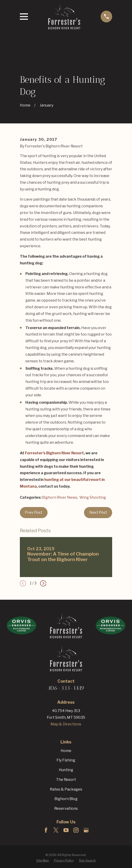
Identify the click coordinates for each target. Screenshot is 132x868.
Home (66, 751)
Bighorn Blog (66, 799)
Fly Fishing (66, 760)
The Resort (66, 780)
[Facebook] (46, 830)
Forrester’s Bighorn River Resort (54, 453)
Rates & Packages (66, 789)
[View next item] (43, 583)
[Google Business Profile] (86, 830)
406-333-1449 (66, 688)
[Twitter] (56, 830)
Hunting (66, 770)
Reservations (66, 808)
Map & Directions (66, 724)
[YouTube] (66, 830)
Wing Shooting (93, 497)
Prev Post (34, 512)
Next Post (98, 512)
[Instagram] (76, 830)
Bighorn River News (60, 497)
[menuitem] (43, 861)
